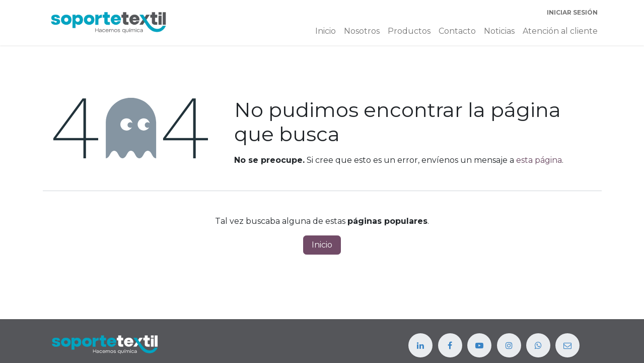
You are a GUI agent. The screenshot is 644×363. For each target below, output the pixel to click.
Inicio (322, 245)
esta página (539, 160)
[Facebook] (450, 345)
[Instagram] (509, 345)
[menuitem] (326, 31)
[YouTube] (479, 345)
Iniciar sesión (572, 12)
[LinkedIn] (420, 345)
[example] (538, 345)
